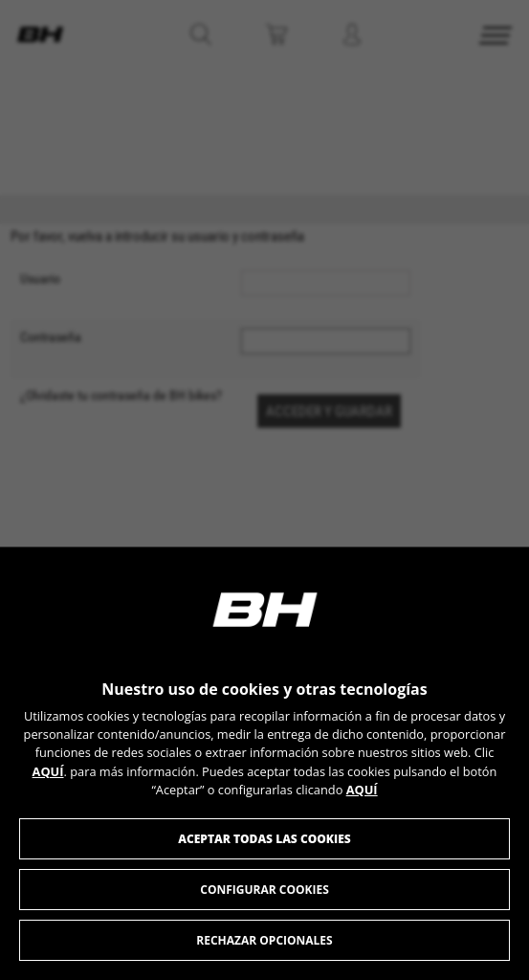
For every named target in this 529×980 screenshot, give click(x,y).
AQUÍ (48, 771)
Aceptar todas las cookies (264, 839)
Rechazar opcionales (264, 940)
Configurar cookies (264, 890)
